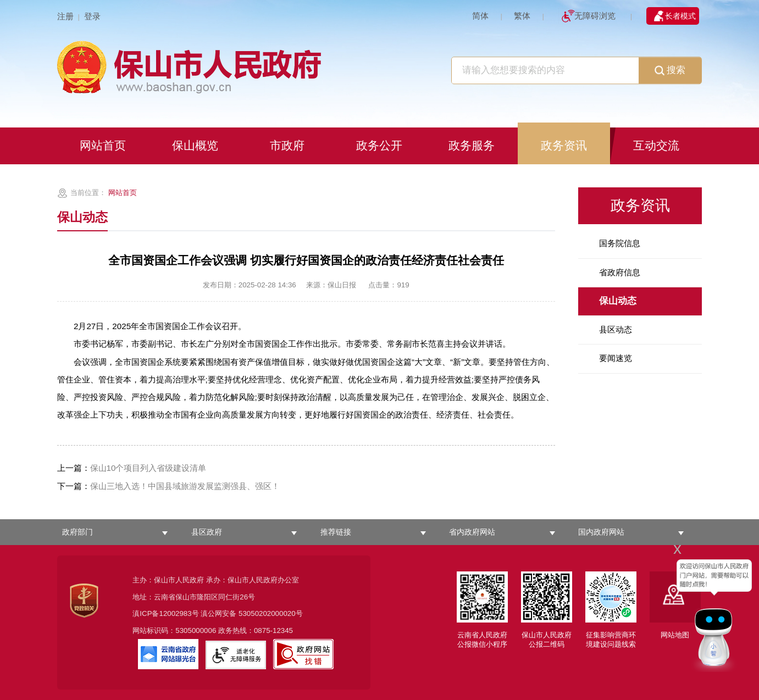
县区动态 (616, 329)
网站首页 (123, 193)
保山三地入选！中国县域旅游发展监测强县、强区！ (168, 486)
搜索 (670, 71)
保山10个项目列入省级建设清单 (132, 468)
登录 (92, 16)
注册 (65, 16)
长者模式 (680, 16)
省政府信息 (620, 272)
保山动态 (618, 301)
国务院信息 (620, 243)
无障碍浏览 (595, 16)
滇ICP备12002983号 (165, 613)
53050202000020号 (271, 613)
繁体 (522, 16)
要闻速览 (616, 358)
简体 (480, 16)
